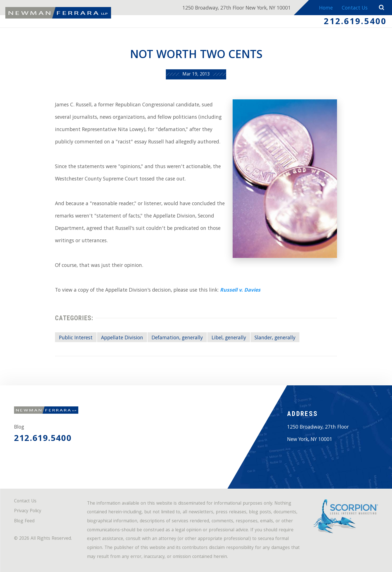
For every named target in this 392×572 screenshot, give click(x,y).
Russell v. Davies (240, 290)
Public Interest (76, 338)
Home (326, 8)
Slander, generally (275, 338)
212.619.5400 (355, 22)
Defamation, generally (177, 338)
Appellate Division (122, 338)
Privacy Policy (28, 512)
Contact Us (355, 8)
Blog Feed (24, 522)
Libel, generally (229, 338)
